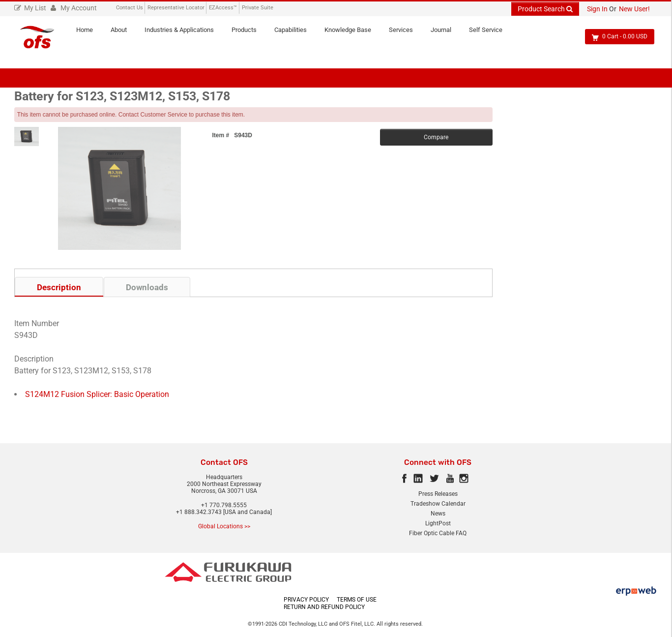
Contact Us (130, 8)
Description (59, 287)
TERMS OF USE (357, 600)
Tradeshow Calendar (438, 504)
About (123, 33)
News (438, 514)
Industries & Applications (184, 33)
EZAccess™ (223, 8)
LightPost (438, 523)
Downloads (147, 287)
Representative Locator (176, 8)
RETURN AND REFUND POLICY (324, 607)
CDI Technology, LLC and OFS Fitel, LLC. (328, 624)
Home (89, 33)
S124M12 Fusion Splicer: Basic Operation (97, 394)
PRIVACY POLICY (306, 600)
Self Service (490, 33)
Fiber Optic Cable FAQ (438, 533)
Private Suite (258, 8)
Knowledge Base (352, 33)
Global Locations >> (224, 526)
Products (248, 33)
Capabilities (295, 33)
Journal (445, 33)
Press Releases (438, 494)
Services (405, 33)
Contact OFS (224, 462)
